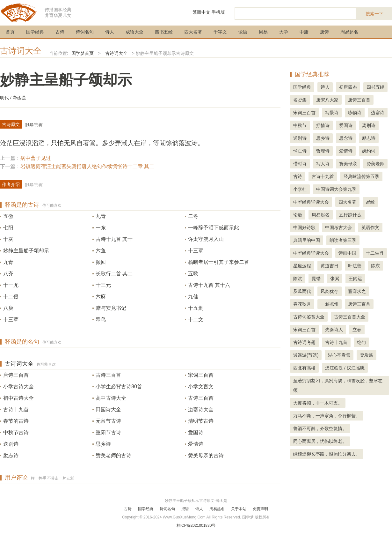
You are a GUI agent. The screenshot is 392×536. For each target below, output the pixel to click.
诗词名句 (85, 32)
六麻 (101, 297)
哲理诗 (323, 151)
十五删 (196, 308)
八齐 (8, 274)
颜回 (101, 262)
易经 (370, 202)
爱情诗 (196, 444)
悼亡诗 (300, 151)
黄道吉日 (330, 266)
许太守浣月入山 (206, 239)
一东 (101, 228)
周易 (263, 32)
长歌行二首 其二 (114, 274)
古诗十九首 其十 (114, 239)
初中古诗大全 (18, 398)
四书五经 (164, 32)
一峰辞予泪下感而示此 (214, 228)
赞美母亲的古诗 (206, 455)
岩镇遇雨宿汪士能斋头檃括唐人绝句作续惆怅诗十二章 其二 (87, 166)
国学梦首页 (83, 53)
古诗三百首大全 (350, 317)
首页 (10, 32)
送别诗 (11, 444)
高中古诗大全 (111, 398)
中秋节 (300, 125)
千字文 (220, 32)
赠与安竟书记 (111, 308)
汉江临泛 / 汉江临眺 (345, 368)
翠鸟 (101, 320)
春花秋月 (302, 304)
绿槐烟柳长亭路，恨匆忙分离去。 (327, 454)
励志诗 (11, 455)
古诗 (60, 32)
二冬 (193, 216)
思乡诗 (103, 444)
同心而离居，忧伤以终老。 (320, 441)
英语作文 (370, 227)
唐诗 (324, 32)
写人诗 (323, 164)
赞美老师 (375, 164)
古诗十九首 (16, 409)
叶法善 (355, 266)
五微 (8, 216)
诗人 (110, 32)
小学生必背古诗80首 (119, 387)
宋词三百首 (201, 375)
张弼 (335, 279)
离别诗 (369, 125)
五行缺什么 (350, 215)
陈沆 (298, 279)
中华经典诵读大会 (311, 202)
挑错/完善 (34, 125)
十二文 (196, 320)
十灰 (8, 239)
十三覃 (196, 251)
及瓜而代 (302, 291)
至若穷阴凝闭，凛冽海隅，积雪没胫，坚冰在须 (338, 385)
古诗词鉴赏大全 (309, 317)
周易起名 (349, 32)
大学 (284, 32)
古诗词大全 (21, 51)
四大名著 (193, 32)
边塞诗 (378, 113)
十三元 (103, 285)
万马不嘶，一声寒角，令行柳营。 (327, 416)
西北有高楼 (304, 368)
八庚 (8, 308)
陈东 (375, 266)
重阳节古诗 (108, 432)
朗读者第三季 (343, 240)
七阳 (8, 228)
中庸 (304, 32)
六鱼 (101, 251)
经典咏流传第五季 (361, 176)
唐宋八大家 (327, 100)
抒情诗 (323, 125)
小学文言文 (201, 387)
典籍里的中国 (307, 240)
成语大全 (134, 32)
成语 (185, 509)
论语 (243, 32)
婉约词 (369, 151)
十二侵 (11, 297)
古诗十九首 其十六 (209, 285)
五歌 (193, 274)
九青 (101, 216)
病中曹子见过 (36, 158)
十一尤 (11, 285)
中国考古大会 (338, 227)
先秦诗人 (334, 330)
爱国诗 (196, 432)
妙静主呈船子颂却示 (26, 251)
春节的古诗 (16, 421)
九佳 (193, 297)
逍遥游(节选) (306, 355)
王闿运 (355, 279)
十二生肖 (375, 253)
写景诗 (332, 113)
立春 (357, 330)
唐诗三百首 (16, 375)
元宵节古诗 (108, 421)
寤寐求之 (357, 291)
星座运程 (302, 266)
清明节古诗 (201, 421)
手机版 (218, 12)
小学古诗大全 (18, 387)
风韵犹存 (330, 291)
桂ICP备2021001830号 (196, 525)
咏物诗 (355, 113)
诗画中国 (347, 253)
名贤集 (300, 100)
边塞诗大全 (201, 409)
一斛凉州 (330, 304)
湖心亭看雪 (339, 355)
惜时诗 (300, 164)
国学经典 (35, 32)
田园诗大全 (108, 409)
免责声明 (260, 509)
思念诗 (346, 138)
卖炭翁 (367, 355)
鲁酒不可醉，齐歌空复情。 (320, 428)
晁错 (316, 279)
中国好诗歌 (304, 227)
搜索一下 (374, 14)
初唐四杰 (348, 87)
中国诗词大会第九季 (336, 189)
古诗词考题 (304, 342)
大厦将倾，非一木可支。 (318, 403)
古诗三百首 (108, 375)
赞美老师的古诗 (113, 455)
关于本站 (239, 509)
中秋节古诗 (16, 432)
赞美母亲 (348, 164)
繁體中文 (201, 12)
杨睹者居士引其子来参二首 (219, 262)
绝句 (361, 342)
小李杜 (300, 189)
